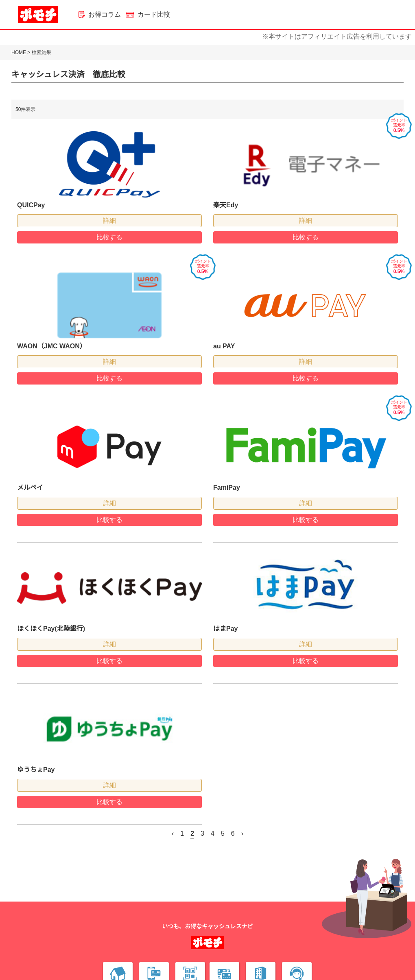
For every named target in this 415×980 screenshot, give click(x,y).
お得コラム (100, 15)
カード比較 (148, 14)
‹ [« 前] (173, 833)
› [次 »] (242, 833)
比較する (109, 237)
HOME (19, 52)
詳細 (109, 221)
